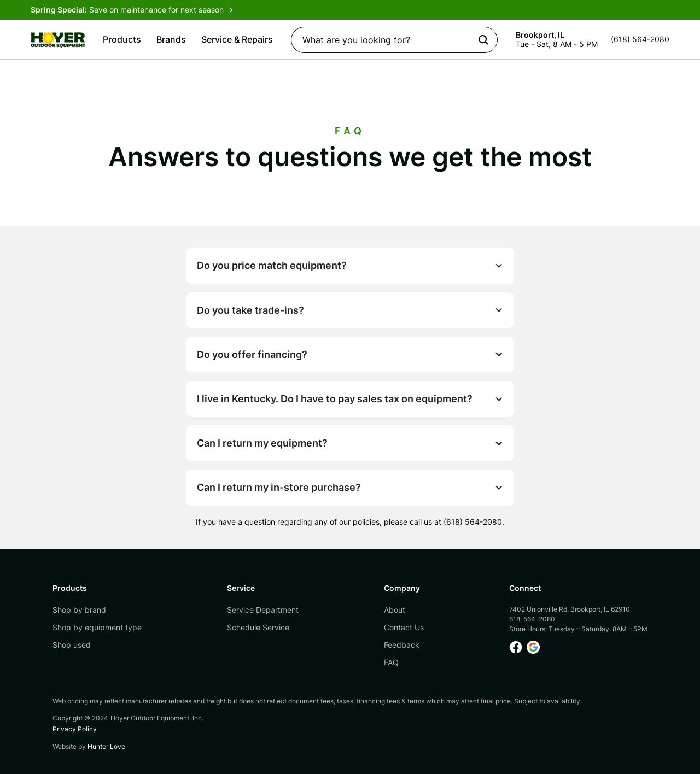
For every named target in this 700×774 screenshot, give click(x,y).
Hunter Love (106, 746)
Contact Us (404, 627)
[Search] (394, 40)
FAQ (391, 662)
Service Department (263, 610)
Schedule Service (258, 627)
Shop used (72, 645)
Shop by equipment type (97, 627)
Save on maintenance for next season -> (132, 10)
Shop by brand (79, 610)
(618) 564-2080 (473, 522)
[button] (122, 39)
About (395, 610)
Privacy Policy (75, 729)
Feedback (402, 645)
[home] (58, 39)
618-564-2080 (532, 619)
